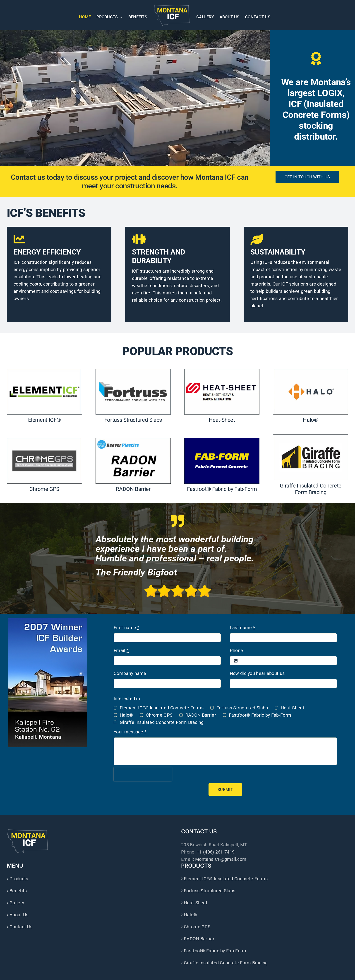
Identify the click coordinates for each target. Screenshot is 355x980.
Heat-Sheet (293, 708)
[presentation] (143, 774)
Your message (130, 732)
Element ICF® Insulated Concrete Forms (162, 708)
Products (19, 879)
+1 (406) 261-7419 (216, 852)
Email (121, 650)
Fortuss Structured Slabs (242, 708)
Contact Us (21, 927)
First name (127, 628)
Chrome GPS (159, 715)
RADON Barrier (201, 715)
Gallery (17, 903)
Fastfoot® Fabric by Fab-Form (260, 715)
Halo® (126, 715)
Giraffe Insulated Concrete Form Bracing (162, 722)
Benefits (18, 891)
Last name (242, 628)
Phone (236, 650)
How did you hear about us (257, 673)
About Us (19, 915)
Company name (130, 673)
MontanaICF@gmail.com (221, 859)
